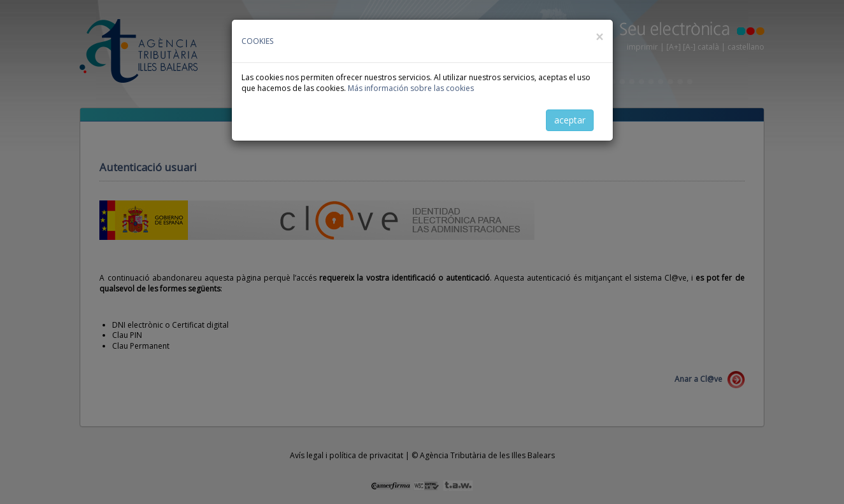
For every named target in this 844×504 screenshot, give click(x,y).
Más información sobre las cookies (411, 88)
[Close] (599, 37)
